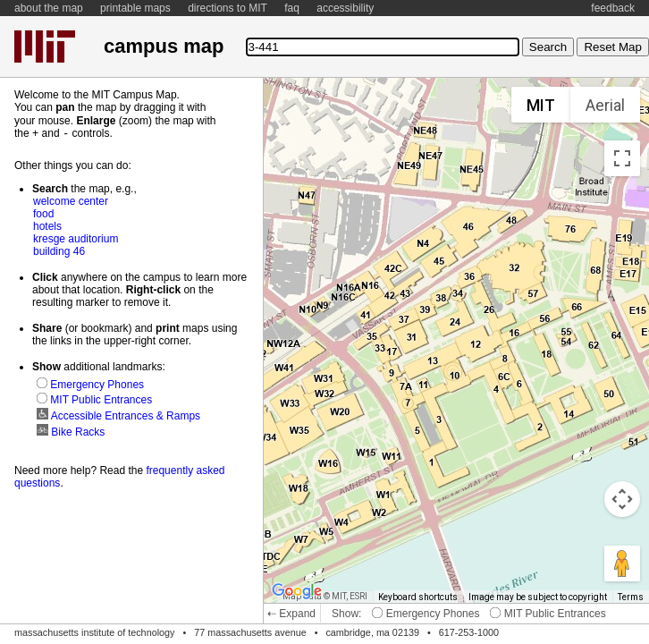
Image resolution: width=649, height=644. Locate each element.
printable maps (135, 8)
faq (292, 8)
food (43, 213)
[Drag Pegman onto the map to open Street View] (622, 563)
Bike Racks (71, 431)
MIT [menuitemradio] (541, 105)
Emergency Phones (426, 614)
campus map (164, 46)
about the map (49, 8)
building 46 (59, 250)
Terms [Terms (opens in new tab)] (631, 597)
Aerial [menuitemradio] (605, 105)
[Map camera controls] (622, 499)
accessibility (345, 8)
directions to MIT (228, 8)
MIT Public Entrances (548, 614)
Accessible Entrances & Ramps (118, 415)
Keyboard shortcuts (418, 597)
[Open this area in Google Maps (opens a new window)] (297, 591)
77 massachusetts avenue (250, 632)
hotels (47, 225)
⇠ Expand (291, 614)
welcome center (71, 200)
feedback (613, 8)
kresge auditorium (76, 238)
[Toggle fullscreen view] (622, 158)
